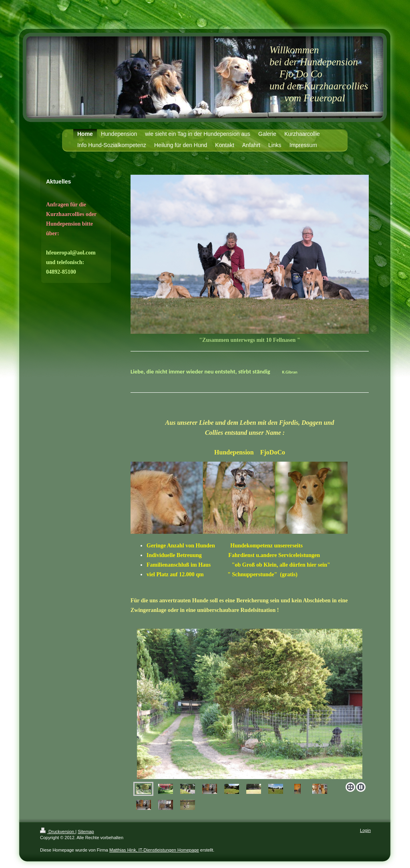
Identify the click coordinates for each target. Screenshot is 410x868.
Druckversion (58, 832)
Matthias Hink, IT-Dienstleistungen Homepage (154, 850)
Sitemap (86, 832)
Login (365, 830)
